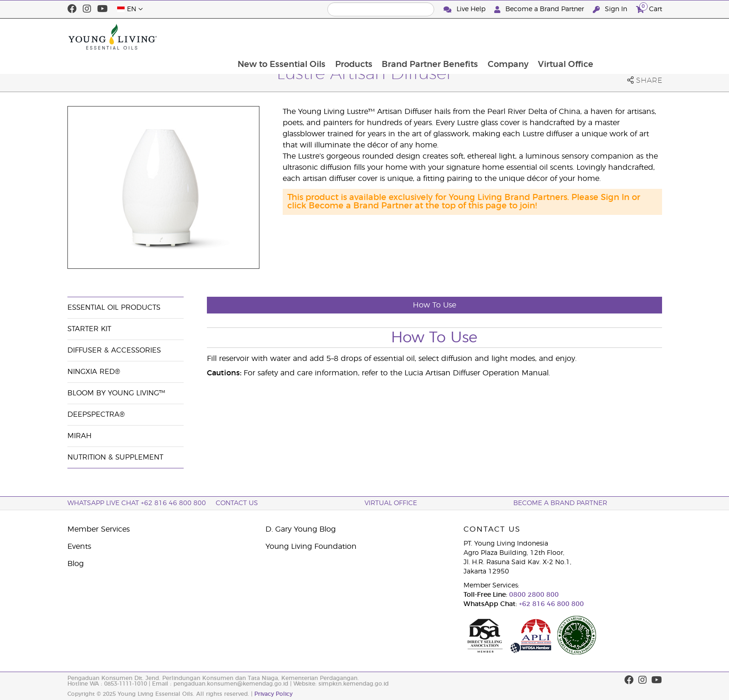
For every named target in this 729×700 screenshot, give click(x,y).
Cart (649, 8)
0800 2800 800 (533, 595)
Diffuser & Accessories (114, 350)
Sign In (611, 10)
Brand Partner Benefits (492, 37)
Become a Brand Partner (540, 10)
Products (415, 37)
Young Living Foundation (311, 547)
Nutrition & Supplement (115, 457)
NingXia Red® (94, 372)
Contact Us (237, 503)
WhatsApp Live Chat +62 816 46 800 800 (137, 503)
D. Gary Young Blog (301, 529)
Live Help (465, 10)
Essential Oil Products (114, 308)
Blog (76, 564)
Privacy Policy (273, 694)
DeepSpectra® (96, 415)
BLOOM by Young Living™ (116, 393)
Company (571, 37)
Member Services (99, 529)
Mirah (80, 436)
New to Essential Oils (342, 37)
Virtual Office (629, 37)
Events (79, 547)
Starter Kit (89, 329)
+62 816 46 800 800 (550, 604)
